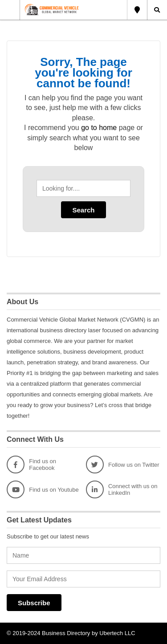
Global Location (137, 10)
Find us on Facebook (31, 465)
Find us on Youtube (43, 489)
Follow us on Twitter (123, 465)
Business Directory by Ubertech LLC (89, 633)
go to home (99, 128)
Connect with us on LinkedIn (122, 489)
